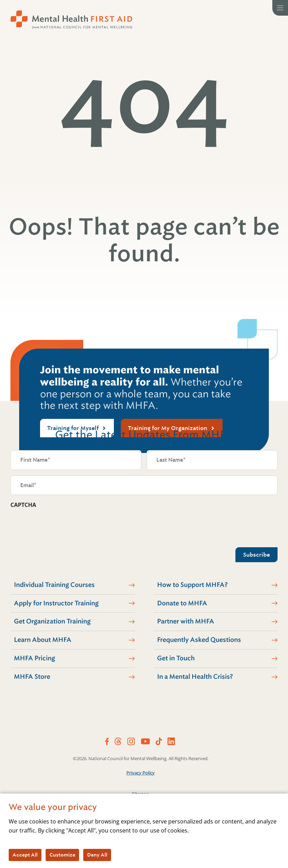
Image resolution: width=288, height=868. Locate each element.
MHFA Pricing (34, 658)
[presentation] (63, 526)
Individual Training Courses (54, 585)
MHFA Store (32, 677)
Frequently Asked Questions (199, 640)
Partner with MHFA (186, 621)
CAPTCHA (23, 505)
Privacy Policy (141, 773)
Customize (62, 855)
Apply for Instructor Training (56, 603)
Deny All (97, 855)
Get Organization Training (52, 621)
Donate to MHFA (182, 603)
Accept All (25, 855)
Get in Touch (176, 658)
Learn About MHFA (43, 640)
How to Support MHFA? (192, 585)
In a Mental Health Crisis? (195, 677)
